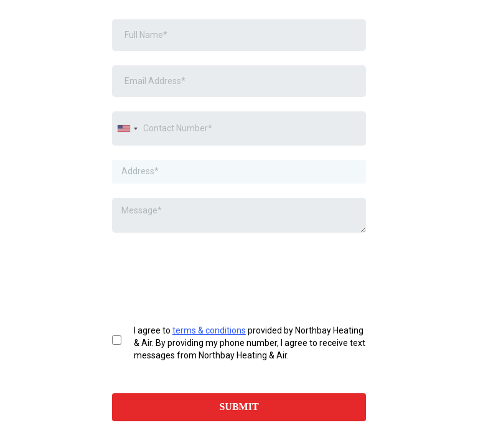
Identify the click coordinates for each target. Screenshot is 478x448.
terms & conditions (209, 330)
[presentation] (207, 271)
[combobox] (127, 128)
